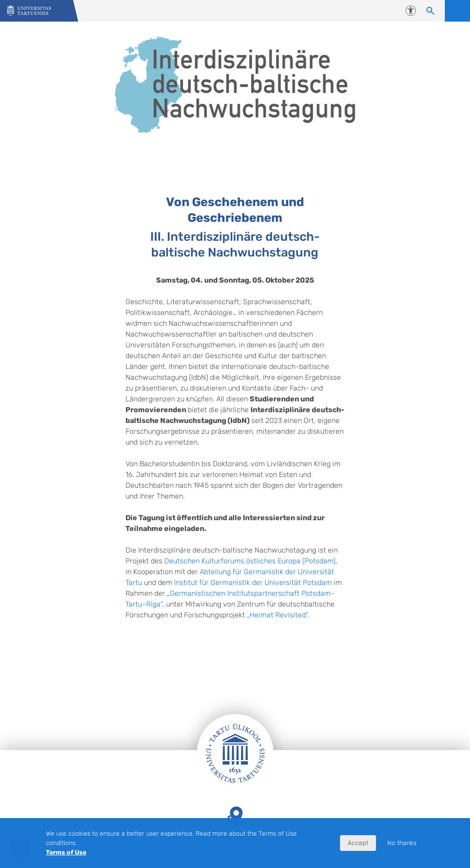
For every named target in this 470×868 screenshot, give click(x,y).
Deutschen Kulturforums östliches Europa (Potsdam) (250, 561)
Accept (358, 843)
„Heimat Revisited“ (277, 615)
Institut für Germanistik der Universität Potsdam (253, 582)
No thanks (402, 843)
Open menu (457, 11)
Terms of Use (66, 852)
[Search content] (430, 11)
